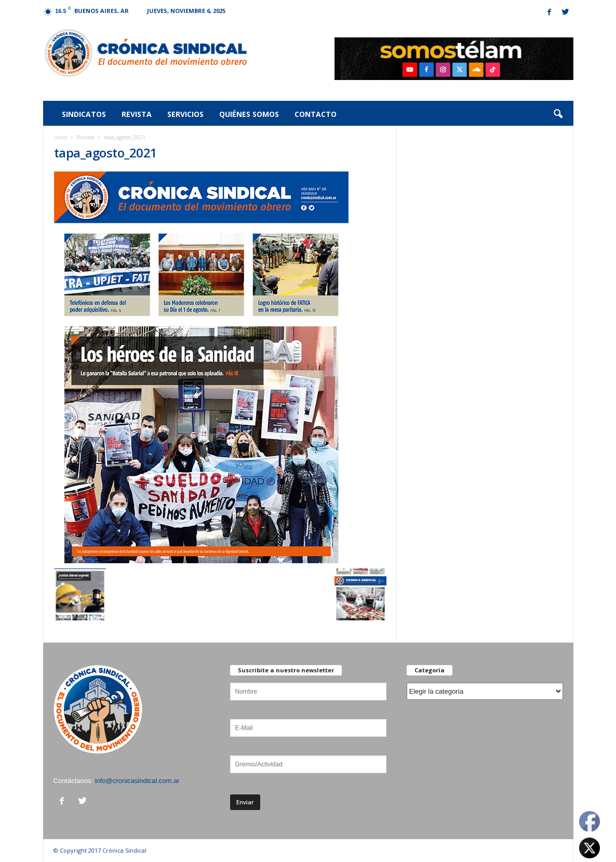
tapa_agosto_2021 (106, 152)
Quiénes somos (249, 114)
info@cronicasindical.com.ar (137, 781)
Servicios (185, 114)
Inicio (61, 137)
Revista (137, 114)
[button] (558, 114)
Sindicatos (84, 114)
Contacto (316, 114)
